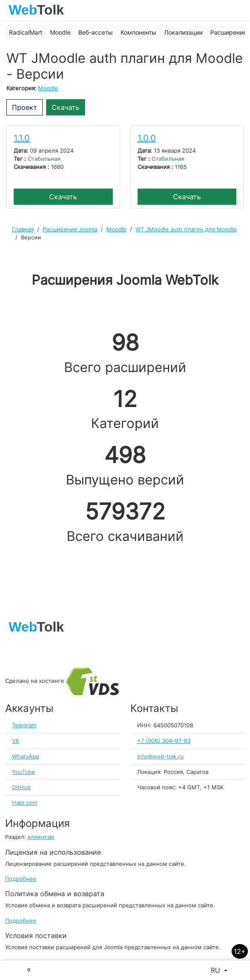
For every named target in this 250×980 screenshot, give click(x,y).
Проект (25, 107)
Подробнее (21, 879)
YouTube (24, 772)
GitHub (21, 787)
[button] (25, 970)
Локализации (183, 32)
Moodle (60, 32)
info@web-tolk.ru (160, 757)
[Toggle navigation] (239, 10)
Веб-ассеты (96, 32)
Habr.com (25, 803)
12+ (240, 951)
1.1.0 (22, 138)
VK (16, 741)
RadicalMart (26, 32)
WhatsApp (26, 757)
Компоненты (138, 32)
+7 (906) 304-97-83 (164, 741)
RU (216, 970)
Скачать (66, 107)
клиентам (41, 837)
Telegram (24, 725)
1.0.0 (147, 138)
